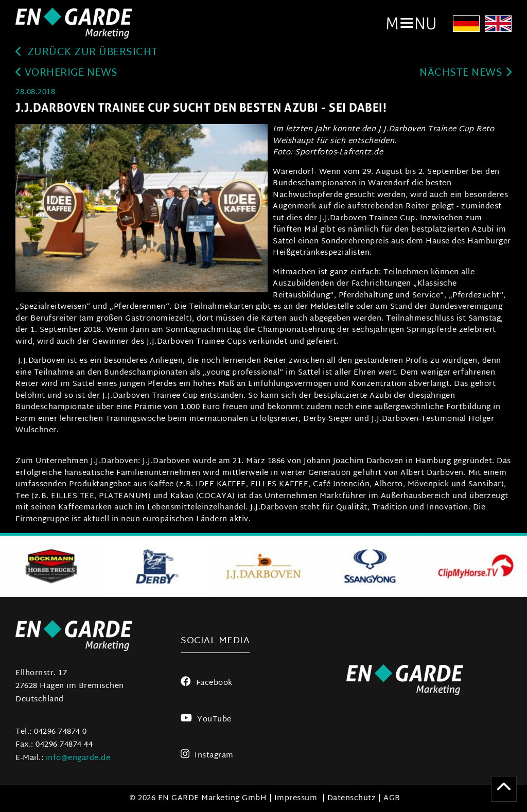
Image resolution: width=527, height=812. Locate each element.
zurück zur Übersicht (87, 53)
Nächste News (465, 73)
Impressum (296, 798)
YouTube (206, 720)
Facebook (207, 683)
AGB (392, 798)
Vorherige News (67, 73)
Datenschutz (352, 798)
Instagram (207, 756)
